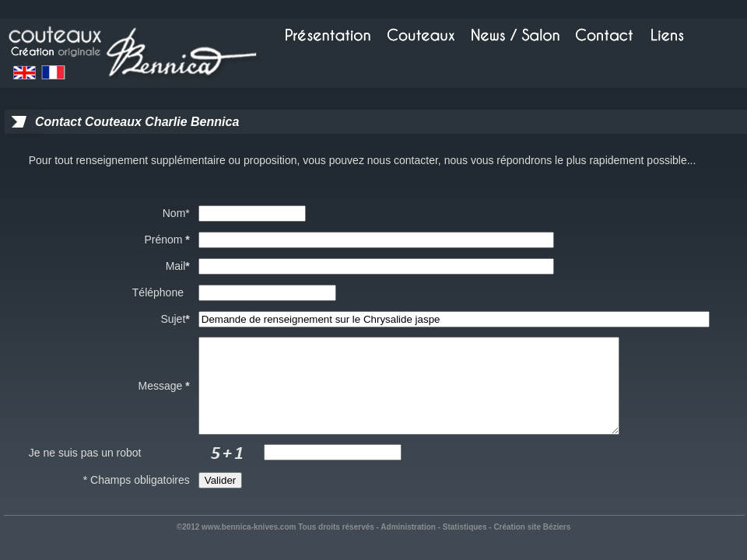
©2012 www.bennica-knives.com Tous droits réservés (275, 546)
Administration (408, 546)
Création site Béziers (532, 546)
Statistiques (465, 546)
